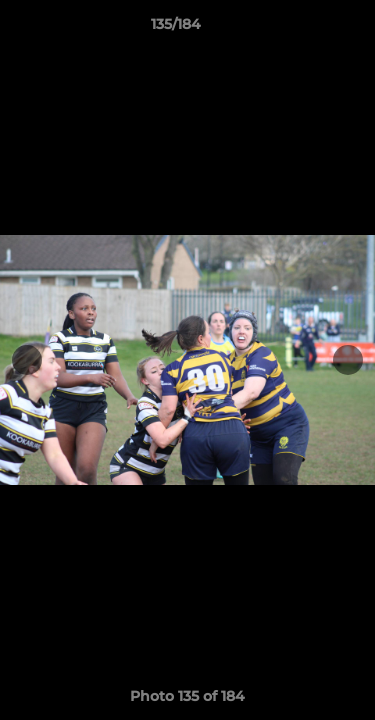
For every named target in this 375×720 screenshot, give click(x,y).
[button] (303, 29)
